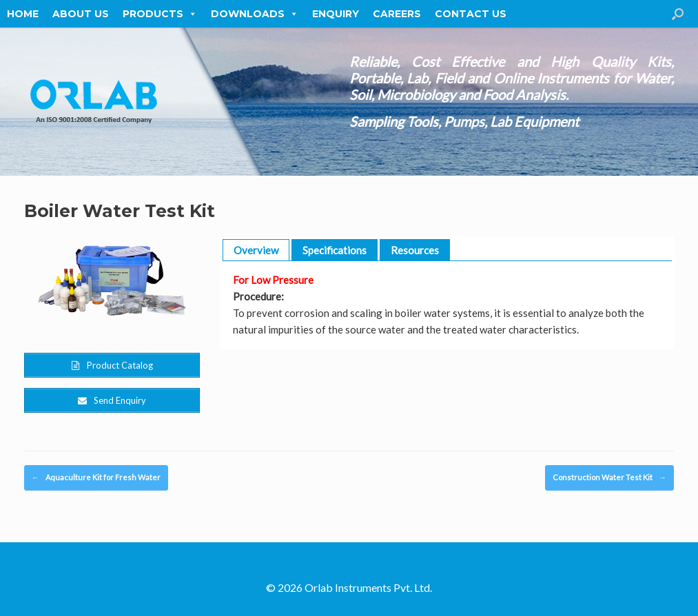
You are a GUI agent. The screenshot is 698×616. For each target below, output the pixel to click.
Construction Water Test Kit (609, 478)
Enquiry (336, 14)
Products (160, 14)
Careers (397, 14)
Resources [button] (415, 250)
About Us (81, 14)
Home (23, 14)
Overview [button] (256, 250)
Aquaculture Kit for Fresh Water (96, 478)
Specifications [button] (335, 250)
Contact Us (471, 14)
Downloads (255, 14)
